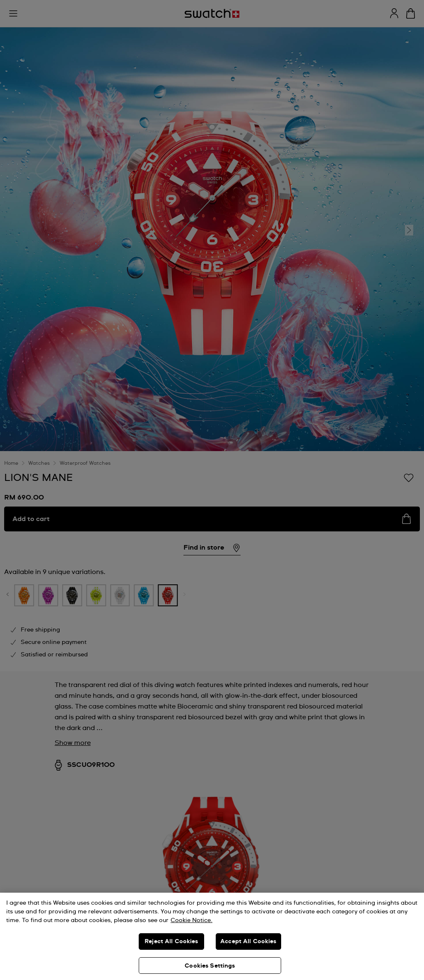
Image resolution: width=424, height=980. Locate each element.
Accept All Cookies (248, 942)
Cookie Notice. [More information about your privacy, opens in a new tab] (192, 920)
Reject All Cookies (171, 942)
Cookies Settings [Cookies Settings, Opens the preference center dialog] (210, 966)
